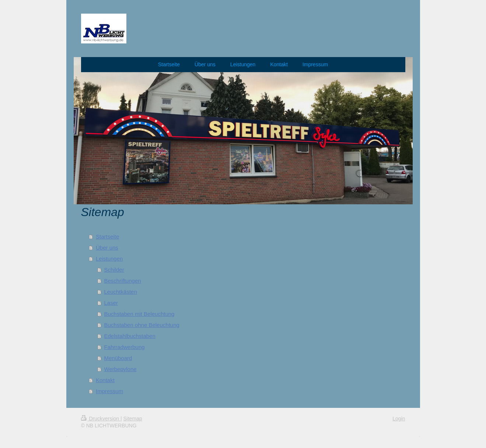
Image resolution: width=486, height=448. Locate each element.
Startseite (107, 237)
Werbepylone (120, 369)
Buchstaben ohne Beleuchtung (142, 325)
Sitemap (133, 419)
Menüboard (118, 358)
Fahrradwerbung (125, 347)
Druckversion (101, 419)
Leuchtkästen (121, 292)
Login (399, 419)
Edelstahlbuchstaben (130, 336)
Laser (111, 303)
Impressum (109, 391)
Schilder (114, 270)
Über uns (107, 248)
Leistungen (109, 259)
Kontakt (105, 380)
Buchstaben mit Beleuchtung (139, 314)
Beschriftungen (123, 281)
